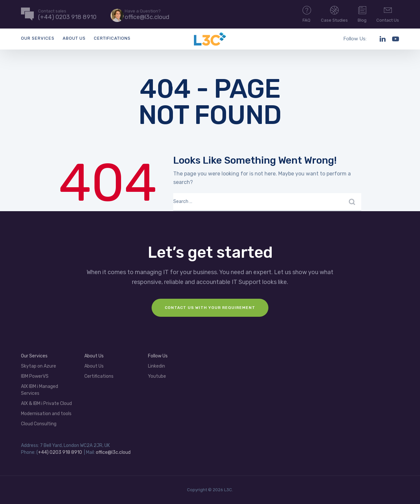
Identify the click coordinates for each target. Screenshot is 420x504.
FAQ (307, 14)
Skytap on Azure (39, 366)
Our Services (38, 38)
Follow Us (158, 356)
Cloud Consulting (39, 424)
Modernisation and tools (46, 414)
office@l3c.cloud (113, 452)
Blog (362, 14)
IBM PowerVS (35, 376)
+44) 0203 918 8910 (60, 452)
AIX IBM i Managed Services (40, 390)
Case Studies (334, 14)
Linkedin (157, 366)
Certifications (112, 38)
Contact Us (388, 14)
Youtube (157, 376)
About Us (74, 38)
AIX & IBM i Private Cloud (46, 403)
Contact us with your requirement (210, 308)
